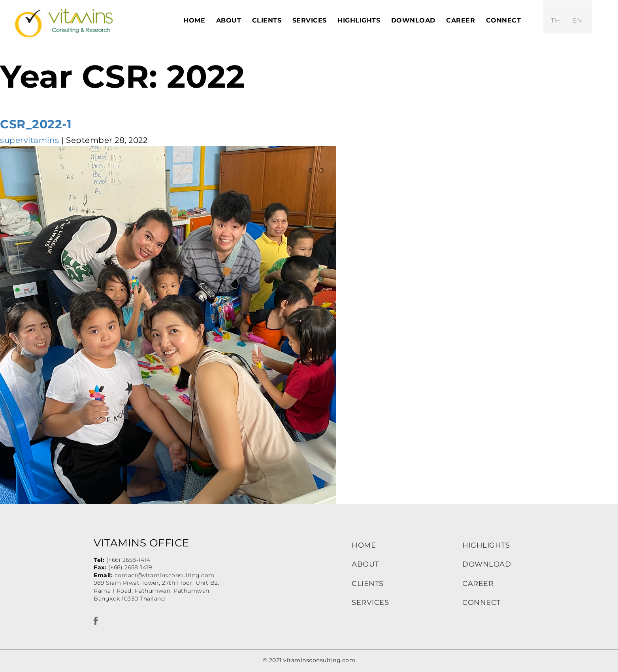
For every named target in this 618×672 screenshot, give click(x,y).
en (577, 20)
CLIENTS (368, 584)
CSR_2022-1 (36, 124)
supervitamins (30, 140)
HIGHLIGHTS (486, 545)
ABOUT (365, 564)
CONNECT (481, 603)
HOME (364, 545)
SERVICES (370, 603)
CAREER (478, 584)
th (555, 20)
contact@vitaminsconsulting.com (165, 575)
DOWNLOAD (487, 564)
